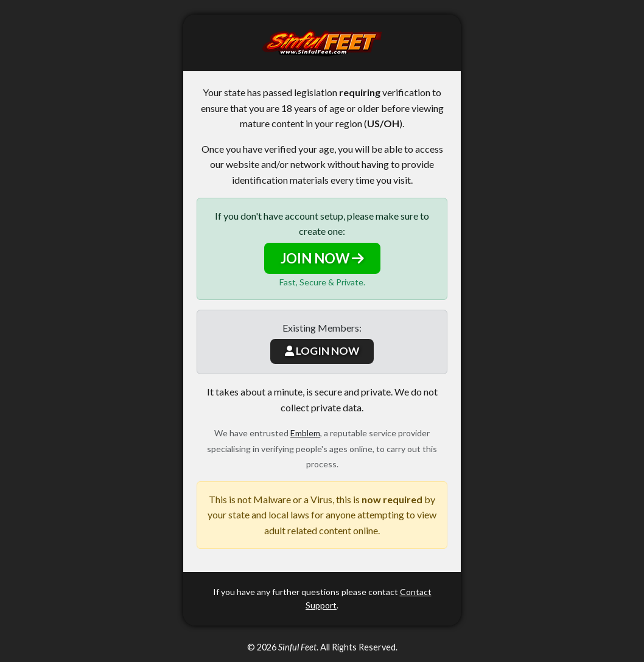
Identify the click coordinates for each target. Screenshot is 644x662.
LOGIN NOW (322, 351)
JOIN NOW (322, 258)
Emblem (305, 433)
